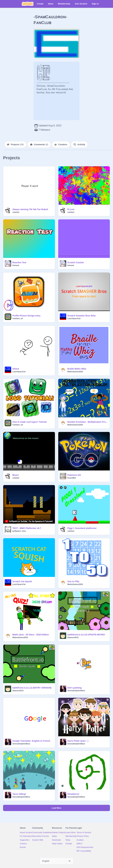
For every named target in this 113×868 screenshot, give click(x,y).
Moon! (16, 475)
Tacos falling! (19, 794)
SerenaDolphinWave (76, 691)
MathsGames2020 (75, 372)
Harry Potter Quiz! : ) (78, 741)
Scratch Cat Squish (22, 581)
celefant (16, 212)
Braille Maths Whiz (77, 369)
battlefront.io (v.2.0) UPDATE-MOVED (86, 635)
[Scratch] (28, 4)
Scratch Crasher (76, 262)
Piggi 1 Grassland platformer (82, 528)
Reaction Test (19, 262)
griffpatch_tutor (19, 531)
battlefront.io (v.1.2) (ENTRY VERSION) (32, 688)
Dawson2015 (73, 637)
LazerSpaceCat (74, 319)
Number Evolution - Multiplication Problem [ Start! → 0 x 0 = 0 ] (88, 422)
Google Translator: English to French (31, 741)
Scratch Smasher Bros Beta (82, 316)
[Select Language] (57, 861)
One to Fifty (73, 581)
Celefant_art (18, 319)
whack (16, 369)
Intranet (16, 265)
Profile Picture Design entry (26, 316)
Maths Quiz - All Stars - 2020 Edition (31, 635)
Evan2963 (72, 478)
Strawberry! (73, 794)
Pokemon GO (74, 475)
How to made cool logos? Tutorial (30, 422)
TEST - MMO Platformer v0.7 (27, 528)
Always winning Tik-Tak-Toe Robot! (30, 209)
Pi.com (71, 209)
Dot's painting (75, 688)
